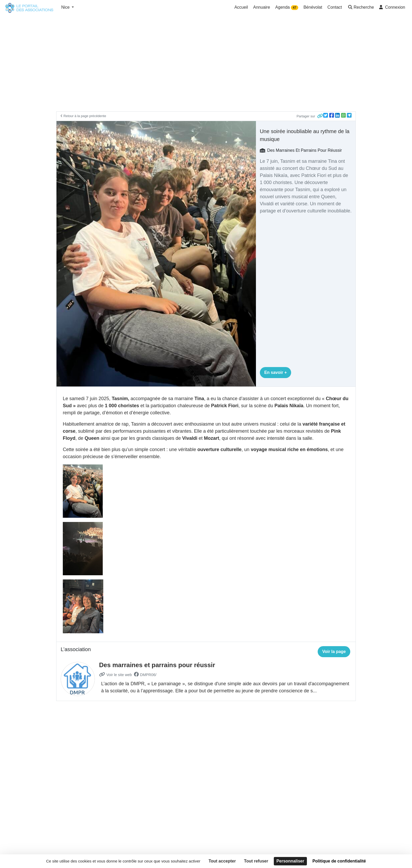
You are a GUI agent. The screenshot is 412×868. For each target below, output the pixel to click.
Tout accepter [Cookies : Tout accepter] (222, 861)
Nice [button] (66, 7)
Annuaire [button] (262, 7)
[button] (360, 8)
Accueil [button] (241, 7)
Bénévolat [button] (313, 7)
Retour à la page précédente (83, 116)
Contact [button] (335, 7)
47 (294, 8)
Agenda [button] (287, 7)
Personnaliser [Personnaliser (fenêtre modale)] (290, 861)
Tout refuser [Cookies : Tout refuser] (256, 861)
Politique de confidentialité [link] (339, 861)
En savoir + (276, 372)
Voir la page (334, 652)
